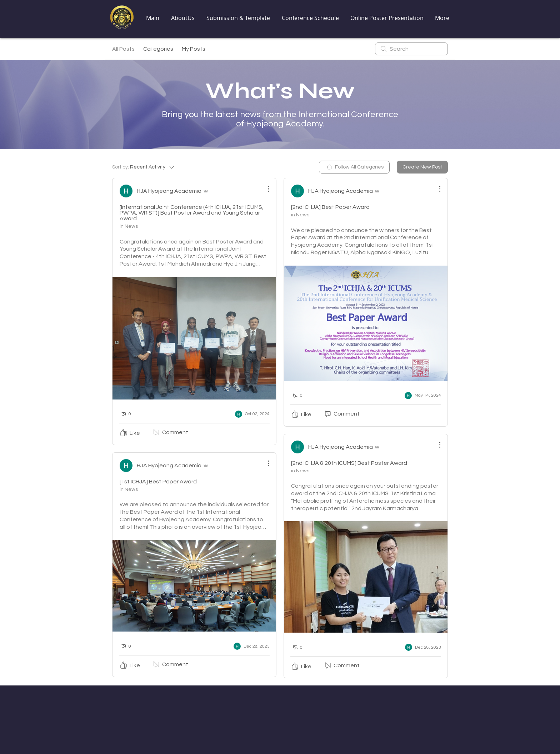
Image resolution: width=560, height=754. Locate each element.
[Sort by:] (144, 167)
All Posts (123, 49)
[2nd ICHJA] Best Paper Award (330, 207)
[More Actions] (265, 189)
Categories (158, 49)
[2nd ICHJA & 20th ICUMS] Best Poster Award (349, 463)
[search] (411, 49)
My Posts (194, 49)
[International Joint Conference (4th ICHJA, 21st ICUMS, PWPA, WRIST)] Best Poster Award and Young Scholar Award (192, 213)
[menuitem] (354, 167)
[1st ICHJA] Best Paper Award (158, 482)
